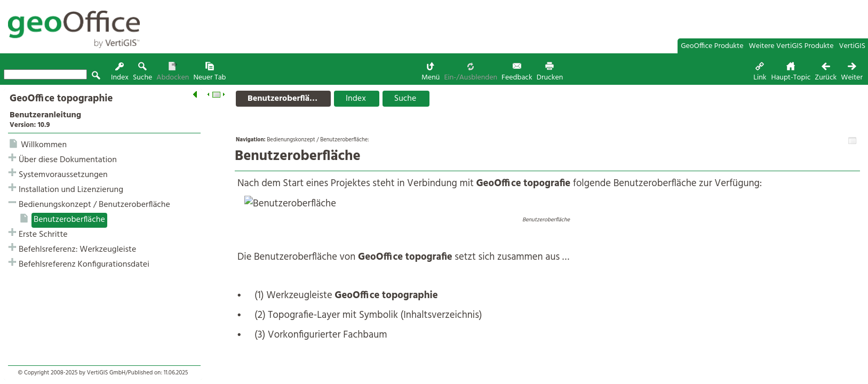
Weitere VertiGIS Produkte (791, 46)
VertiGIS (852, 46)
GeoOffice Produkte (712, 46)
